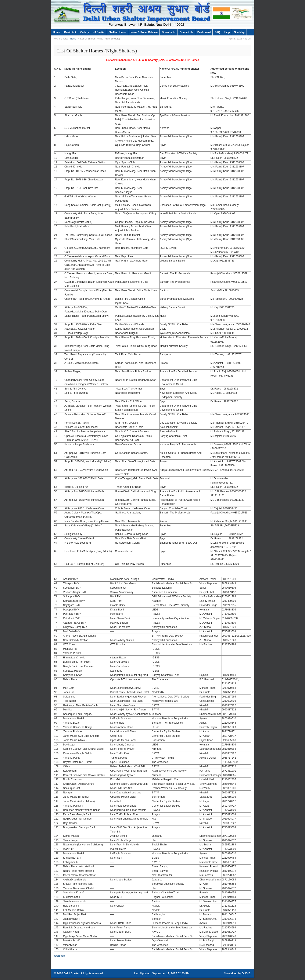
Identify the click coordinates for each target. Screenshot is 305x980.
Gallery (85, 32)
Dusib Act (70, 32)
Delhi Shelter (72, 973)
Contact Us (186, 32)
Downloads (169, 32)
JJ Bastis (99, 32)
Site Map (239, 32)
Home (56, 32)
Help (227, 32)
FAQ (217, 32)
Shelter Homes (117, 32)
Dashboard (204, 32)
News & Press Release (144, 32)
